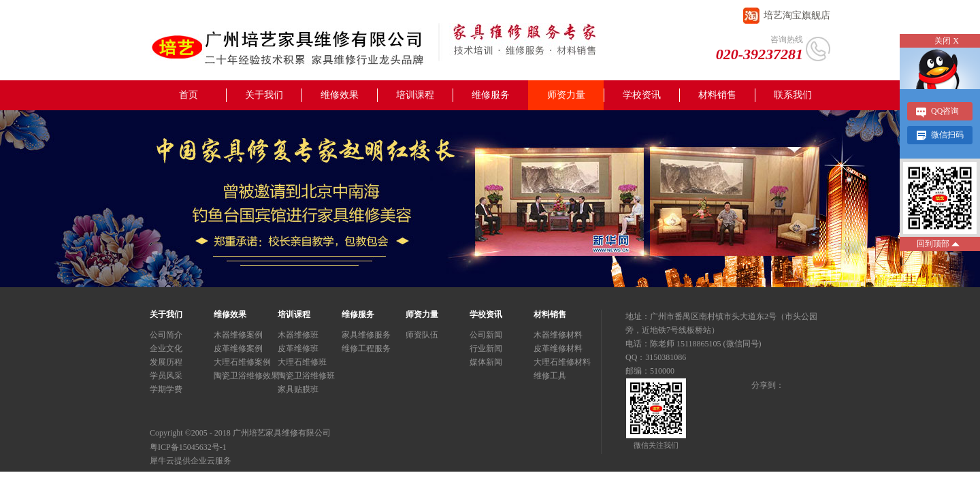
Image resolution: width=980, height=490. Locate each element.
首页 (189, 95)
